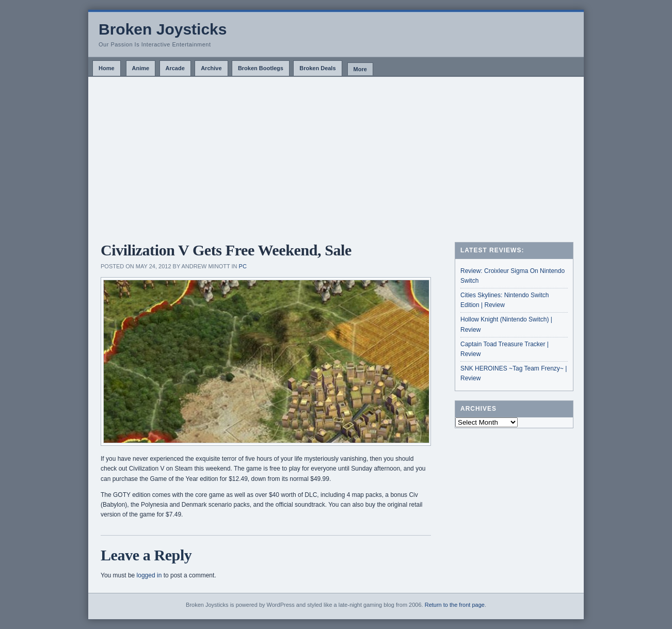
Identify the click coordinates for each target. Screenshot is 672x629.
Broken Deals (317, 68)
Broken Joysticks (163, 29)
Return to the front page (455, 605)
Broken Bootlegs (261, 68)
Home (107, 68)
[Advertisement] (336, 154)
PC (243, 266)
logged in (149, 575)
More (360, 69)
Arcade (175, 68)
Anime (141, 68)
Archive (211, 68)
